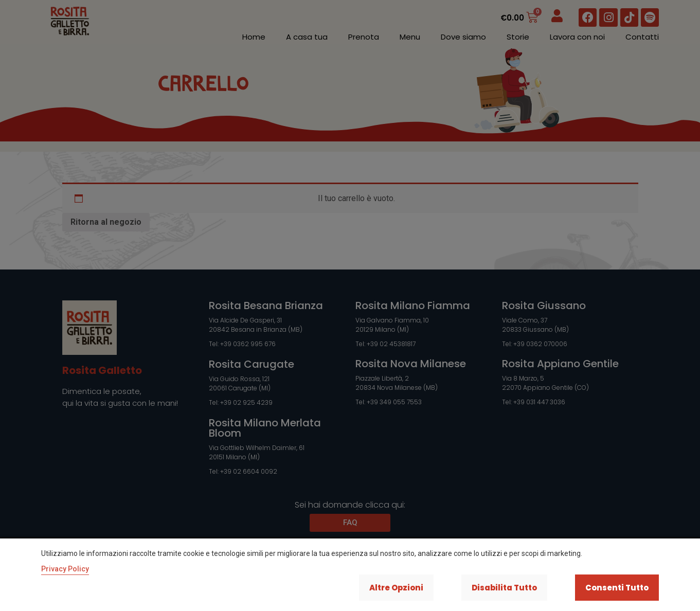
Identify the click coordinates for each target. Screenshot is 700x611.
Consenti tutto (616, 587)
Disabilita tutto (498, 587)
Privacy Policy (65, 568)
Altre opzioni (386, 587)
